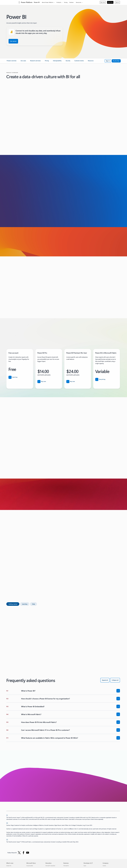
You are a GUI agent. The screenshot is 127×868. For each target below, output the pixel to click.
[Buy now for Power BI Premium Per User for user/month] (71, 382)
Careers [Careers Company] (104, 866)
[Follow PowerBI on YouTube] (28, 853)
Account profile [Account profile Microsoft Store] (30, 866)
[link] (12, 61)
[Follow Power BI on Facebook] (23, 853)
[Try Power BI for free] (116, 61)
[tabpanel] (63, 635)
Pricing (66, 2)
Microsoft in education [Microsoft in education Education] (50, 866)
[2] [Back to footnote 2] (7, 823)
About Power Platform (48, 2)
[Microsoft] (12, 2)
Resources (79, 2)
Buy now (103, 2)
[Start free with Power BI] (13, 377)
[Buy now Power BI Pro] (42, 382)
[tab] (13, 604)
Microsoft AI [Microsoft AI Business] (66, 866)
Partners (72, 2)
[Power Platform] (26, 2)
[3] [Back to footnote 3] (7, 839)
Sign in (117, 2)
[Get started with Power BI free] (13, 41)
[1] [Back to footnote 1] (7, 815)
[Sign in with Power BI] (108, 61)
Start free (110, 2)
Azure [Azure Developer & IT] (85, 866)
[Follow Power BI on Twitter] (19, 853)
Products (59, 2)
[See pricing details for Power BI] (100, 379)
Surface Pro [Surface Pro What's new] (9, 866)
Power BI (37, 2)
